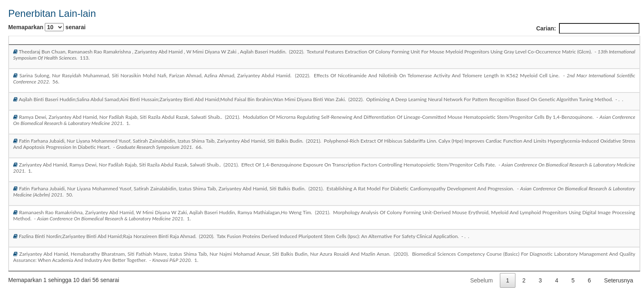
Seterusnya (619, 280)
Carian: (588, 28)
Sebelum (482, 280)
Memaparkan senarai (47, 27)
